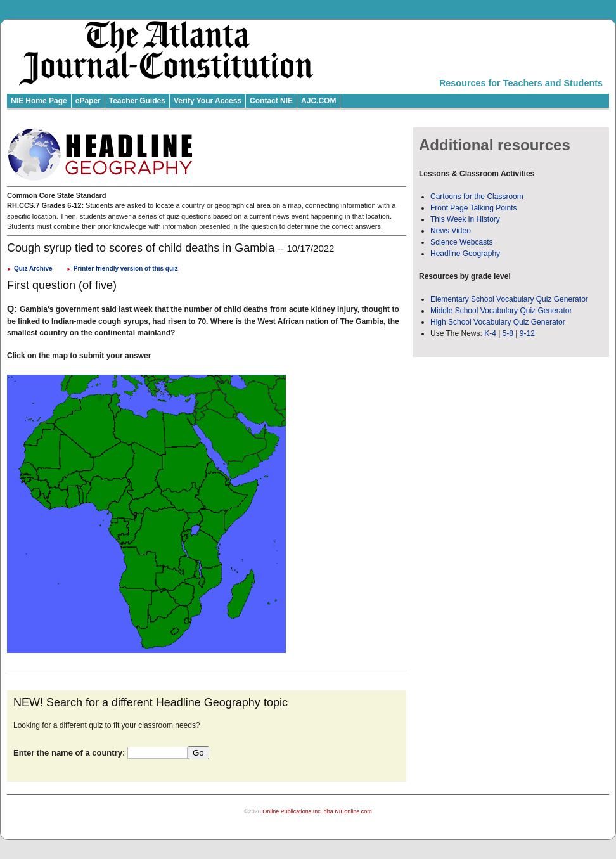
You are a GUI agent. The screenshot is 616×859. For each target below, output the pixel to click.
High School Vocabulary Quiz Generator (498, 322)
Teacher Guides (137, 101)
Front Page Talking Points (474, 208)
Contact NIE (271, 101)
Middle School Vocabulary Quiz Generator (501, 311)
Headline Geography (465, 254)
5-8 (509, 333)
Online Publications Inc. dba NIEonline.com (317, 811)
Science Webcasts (462, 242)
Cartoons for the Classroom (477, 197)
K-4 (490, 333)
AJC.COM (318, 101)
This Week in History (465, 219)
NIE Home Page (39, 101)
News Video (451, 231)
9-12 (527, 333)
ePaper (88, 101)
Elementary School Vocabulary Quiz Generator (509, 299)
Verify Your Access (208, 101)
